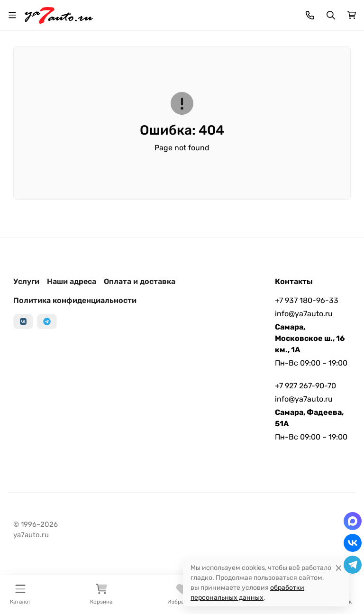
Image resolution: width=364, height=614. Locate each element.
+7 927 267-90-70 (305, 386)
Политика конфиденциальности (75, 300)
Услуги (26, 281)
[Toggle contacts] (310, 15)
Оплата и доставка (140, 281)
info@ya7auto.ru (304, 314)
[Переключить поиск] (331, 15)
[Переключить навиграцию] (12, 15)
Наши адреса (72, 281)
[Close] (339, 568)
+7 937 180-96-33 (307, 300)
